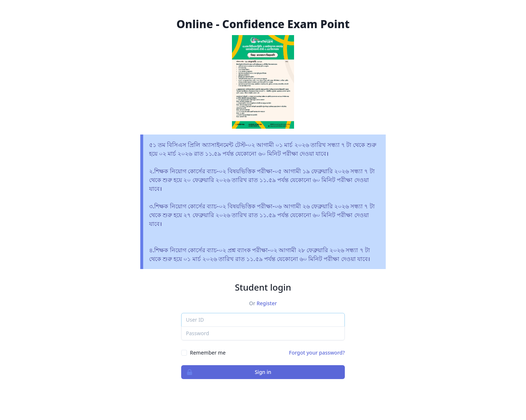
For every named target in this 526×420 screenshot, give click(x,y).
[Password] (263, 333)
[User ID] (263, 320)
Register (266, 303)
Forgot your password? (317, 353)
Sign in (226, 372)
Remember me (208, 353)
